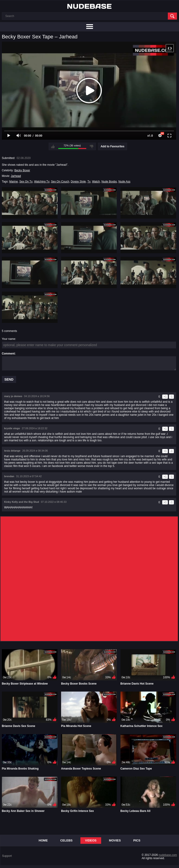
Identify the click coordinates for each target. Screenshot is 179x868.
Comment (8, 354)
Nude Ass (124, 182)
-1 (171, 397)
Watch (96, 182)
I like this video (53, 146)
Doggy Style (78, 182)
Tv (89, 182)
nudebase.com (168, 855)
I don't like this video (92, 146)
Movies (115, 840)
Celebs (66, 840)
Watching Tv (42, 182)
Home (43, 840)
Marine (14, 182)
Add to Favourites (113, 146)
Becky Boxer (22, 170)
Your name (9, 339)
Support (7, 856)
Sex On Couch (60, 182)
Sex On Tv (26, 182)
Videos (91, 840)
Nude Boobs (109, 182)
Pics (137, 840)
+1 (165, 397)
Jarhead (16, 176)
